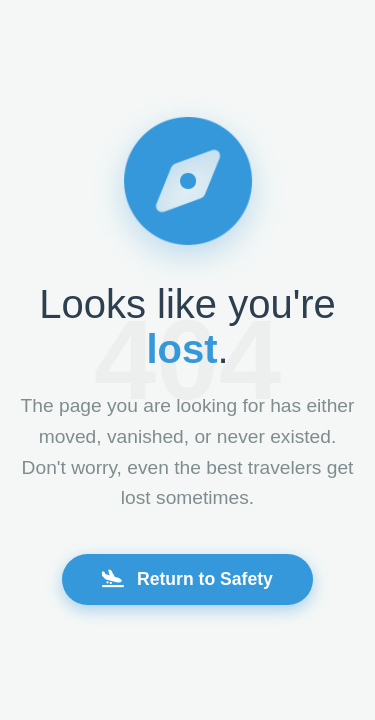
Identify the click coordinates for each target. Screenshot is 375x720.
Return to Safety (187, 579)
